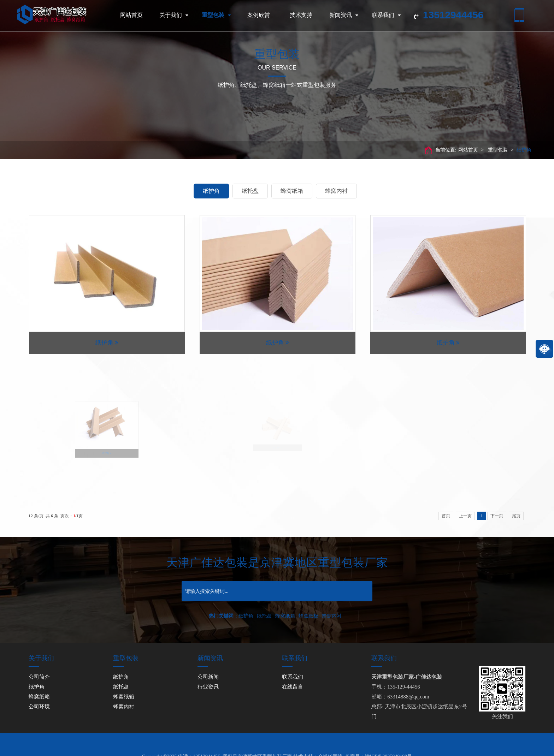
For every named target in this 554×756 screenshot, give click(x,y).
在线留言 (293, 687)
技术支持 (301, 15)
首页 (446, 516)
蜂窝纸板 (308, 616)
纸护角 (524, 150)
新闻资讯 (344, 15)
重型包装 (216, 15)
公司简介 (39, 677)
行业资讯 (208, 687)
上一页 (465, 516)
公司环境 (39, 707)
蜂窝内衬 (336, 191)
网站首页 (131, 15)
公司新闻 (208, 677)
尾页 (516, 516)
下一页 (497, 516)
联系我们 (386, 15)
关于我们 (174, 15)
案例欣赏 (259, 15)
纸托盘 (250, 191)
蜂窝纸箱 (292, 191)
